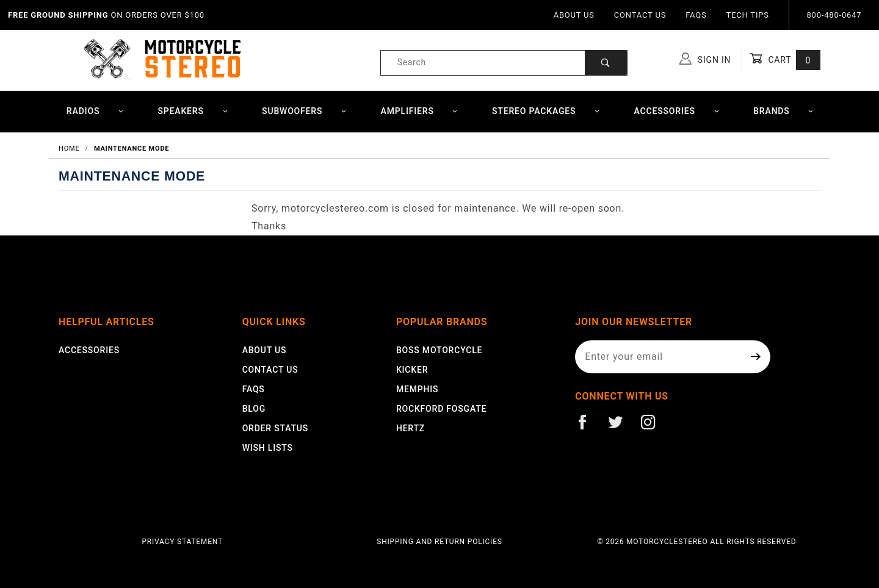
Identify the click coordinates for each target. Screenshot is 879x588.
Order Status (275, 428)
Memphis (417, 389)
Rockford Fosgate (441, 409)
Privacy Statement (182, 542)
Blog (254, 409)
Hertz (411, 428)
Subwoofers (304, 111)
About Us (574, 15)
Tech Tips (748, 15)
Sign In (705, 59)
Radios (95, 111)
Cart (785, 60)
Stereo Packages (546, 111)
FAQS (254, 389)
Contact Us (640, 15)
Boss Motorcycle (439, 350)
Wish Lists (268, 448)
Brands (783, 111)
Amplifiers (420, 111)
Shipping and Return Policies (439, 542)
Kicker (412, 370)
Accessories (677, 111)
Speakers (193, 111)
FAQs (696, 15)
